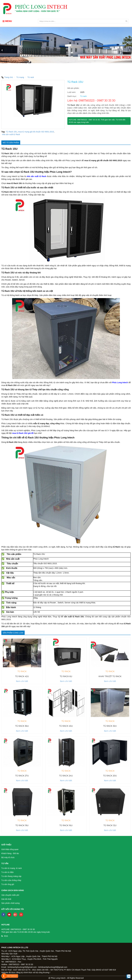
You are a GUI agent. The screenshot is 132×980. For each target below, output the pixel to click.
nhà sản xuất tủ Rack (11, 134)
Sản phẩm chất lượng (10, 903)
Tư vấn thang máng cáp (11, 876)
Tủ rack (31, 77)
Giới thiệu (6, 845)
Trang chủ (7, 77)
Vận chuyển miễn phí (10, 895)
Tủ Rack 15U (12, 132)
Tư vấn (5, 863)
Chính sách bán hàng (13, 890)
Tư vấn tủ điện (8, 872)
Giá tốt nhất (6, 899)
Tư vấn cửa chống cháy (11, 880)
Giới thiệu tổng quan (10, 849)
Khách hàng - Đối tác (10, 853)
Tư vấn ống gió (8, 884)
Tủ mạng (20, 77)
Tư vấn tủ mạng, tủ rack (12, 868)
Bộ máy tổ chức (8, 857)
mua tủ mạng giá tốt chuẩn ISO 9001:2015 (36, 132)
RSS (6, 936)
